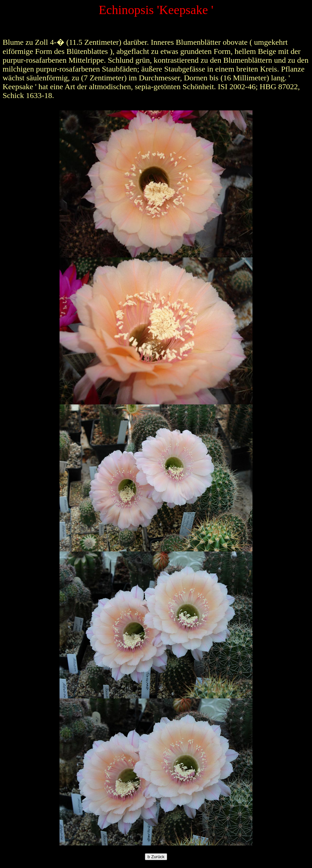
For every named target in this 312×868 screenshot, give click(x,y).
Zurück (156, 857)
